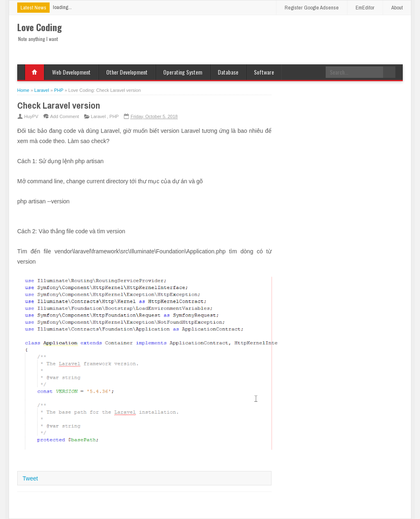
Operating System (183, 72)
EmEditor (365, 8)
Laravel (99, 116)
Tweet (30, 478)
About (397, 8)
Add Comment (64, 116)
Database (228, 72)
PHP (114, 116)
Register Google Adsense (312, 8)
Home (34, 72)
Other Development (127, 72)
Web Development (71, 72)
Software (264, 72)
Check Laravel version (59, 105)
